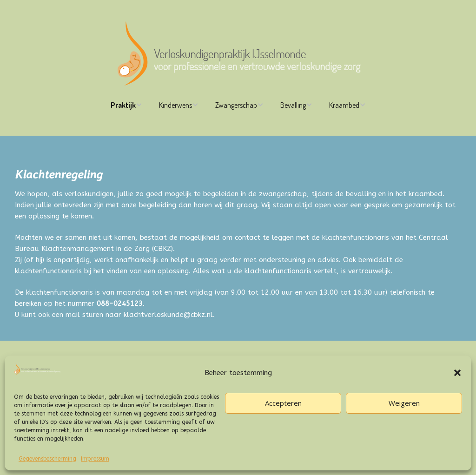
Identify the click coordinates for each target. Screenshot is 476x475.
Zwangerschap (236, 105)
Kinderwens (175, 105)
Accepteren (283, 403)
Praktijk (123, 105)
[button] (457, 373)
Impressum (95, 459)
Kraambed (344, 105)
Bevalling (293, 105)
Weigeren (404, 403)
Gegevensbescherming (47, 459)
